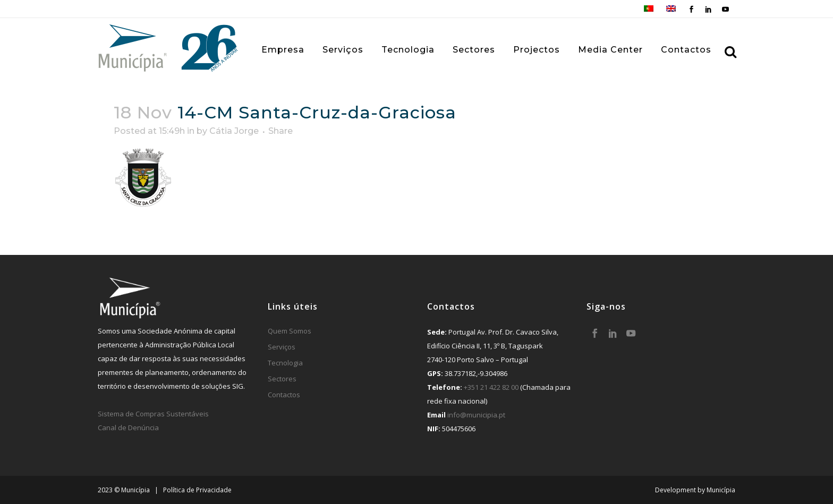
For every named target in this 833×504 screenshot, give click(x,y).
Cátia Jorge (234, 131)
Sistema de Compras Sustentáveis (153, 414)
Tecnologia (285, 363)
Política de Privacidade (197, 490)
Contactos (284, 395)
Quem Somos (290, 331)
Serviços (282, 347)
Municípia (721, 490)
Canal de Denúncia (128, 428)
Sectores (282, 379)
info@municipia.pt (476, 415)
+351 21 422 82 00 (491, 387)
